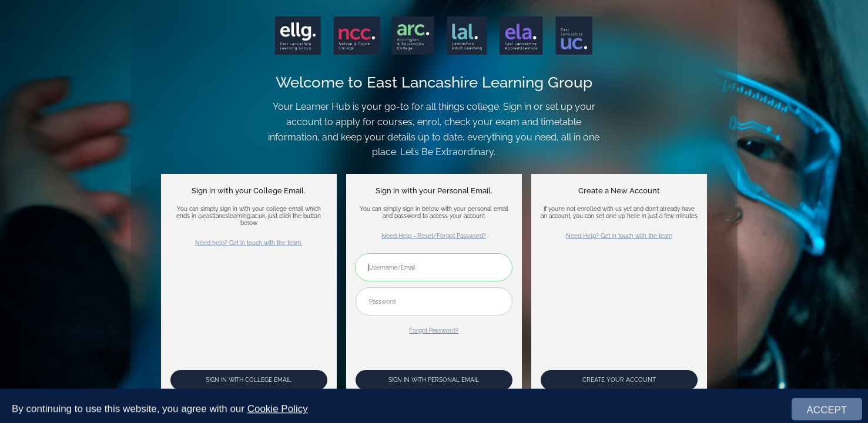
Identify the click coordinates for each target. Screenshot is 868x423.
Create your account (619, 380)
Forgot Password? (434, 330)
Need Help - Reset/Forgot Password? (434, 236)
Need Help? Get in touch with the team (619, 236)
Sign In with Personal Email (434, 380)
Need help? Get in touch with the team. (249, 243)
